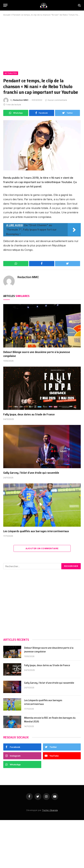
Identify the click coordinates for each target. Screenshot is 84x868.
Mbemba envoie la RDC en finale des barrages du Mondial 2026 (50, 720)
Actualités (11, 73)
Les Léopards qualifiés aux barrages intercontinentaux (36, 531)
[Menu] (5, 5)
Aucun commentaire (56, 100)
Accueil (7, 15)
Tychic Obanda (50, 810)
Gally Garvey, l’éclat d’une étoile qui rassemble (31, 473)
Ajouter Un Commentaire (42, 548)
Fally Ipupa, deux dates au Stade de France (29, 414)
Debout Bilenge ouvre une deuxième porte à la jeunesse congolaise (37, 354)
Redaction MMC (21, 100)
